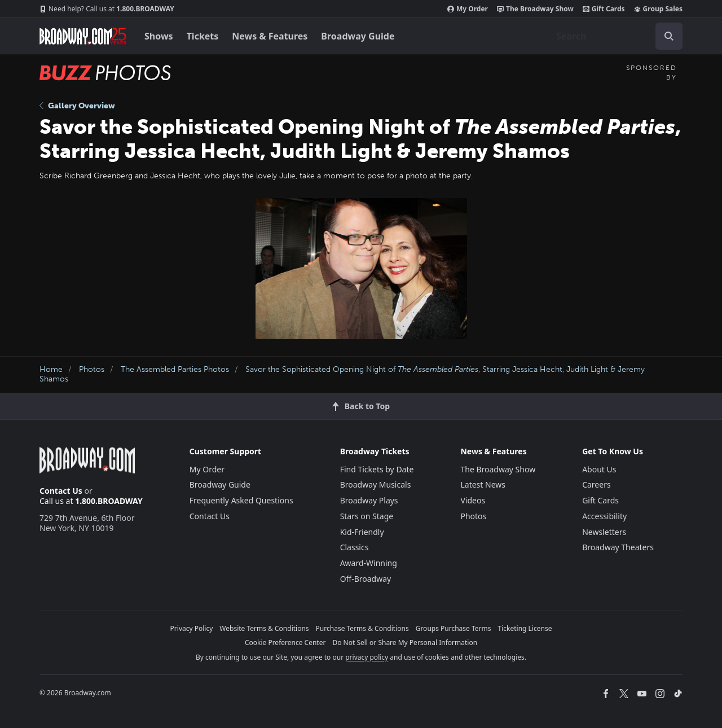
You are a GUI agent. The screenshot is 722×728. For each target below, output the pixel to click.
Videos (473, 500)
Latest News (483, 484)
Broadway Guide (358, 36)
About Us (599, 469)
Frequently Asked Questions (241, 500)
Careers (596, 484)
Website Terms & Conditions (264, 628)
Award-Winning (369, 563)
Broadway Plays (369, 500)
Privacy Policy (192, 628)
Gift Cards (604, 9)
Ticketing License (525, 628)
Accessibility (604, 516)
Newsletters (604, 532)
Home (51, 369)
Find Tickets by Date (377, 469)
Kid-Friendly (362, 532)
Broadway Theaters (618, 547)
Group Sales (658, 9)
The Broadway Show (535, 9)
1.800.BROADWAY (107, 9)
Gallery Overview (77, 106)
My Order (468, 9)
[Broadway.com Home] (83, 36)
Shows (159, 36)
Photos (92, 369)
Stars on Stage (367, 516)
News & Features (270, 36)
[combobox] (615, 36)
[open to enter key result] (669, 36)
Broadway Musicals (376, 484)
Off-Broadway (366, 579)
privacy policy (367, 657)
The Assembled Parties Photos (175, 369)
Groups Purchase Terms (454, 628)
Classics (355, 547)
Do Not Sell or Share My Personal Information (405, 643)
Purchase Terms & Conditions (362, 628)
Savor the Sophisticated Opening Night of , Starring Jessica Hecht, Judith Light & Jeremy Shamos (342, 374)
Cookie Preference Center (285, 643)
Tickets (203, 36)
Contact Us (61, 491)
